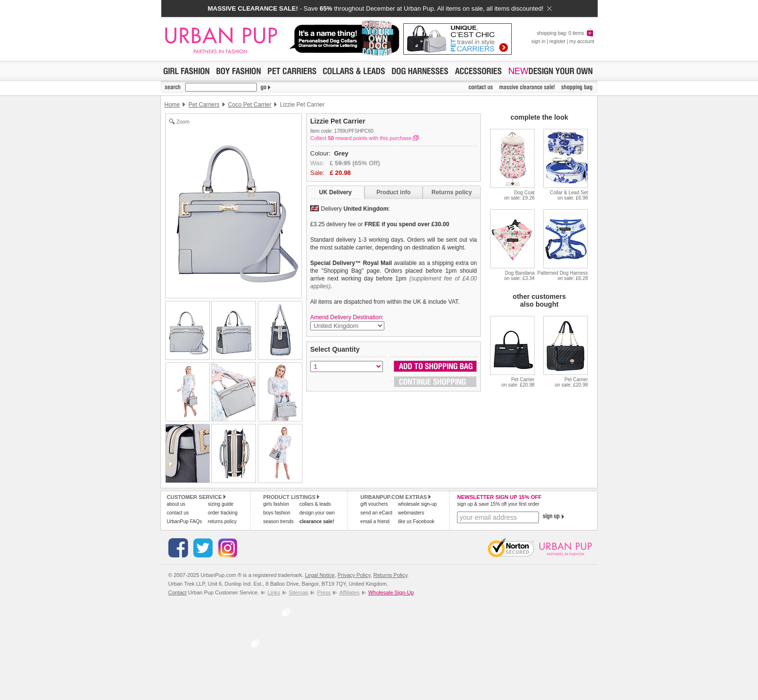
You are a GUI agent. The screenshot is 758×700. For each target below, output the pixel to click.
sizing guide (221, 504)
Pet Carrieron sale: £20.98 (518, 382)
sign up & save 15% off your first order (498, 504)
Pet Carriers (204, 105)
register (557, 41)
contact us (178, 513)
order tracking (223, 513)
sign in (538, 41)
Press (324, 592)
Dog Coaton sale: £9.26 (519, 195)
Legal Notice (320, 575)
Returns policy (451, 192)
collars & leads (315, 504)
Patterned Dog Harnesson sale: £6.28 (562, 276)
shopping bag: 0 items (565, 33)
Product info (394, 192)
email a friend (375, 521)
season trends (278, 521)
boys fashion (277, 513)
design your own (317, 513)
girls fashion (276, 504)
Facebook (416, 521)
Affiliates (349, 592)
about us (176, 504)
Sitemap (299, 592)
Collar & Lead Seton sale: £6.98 (569, 195)
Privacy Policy (354, 575)
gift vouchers (374, 504)
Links (274, 592)
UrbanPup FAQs (184, 521)
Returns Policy (390, 575)
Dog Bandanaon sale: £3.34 (519, 276)
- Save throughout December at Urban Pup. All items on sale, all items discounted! (379, 8)
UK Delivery (335, 192)
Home (172, 105)
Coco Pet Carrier (249, 105)
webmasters (411, 513)
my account (582, 41)
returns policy (222, 521)
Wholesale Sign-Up (391, 592)
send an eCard (377, 513)
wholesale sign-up (417, 504)
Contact (177, 592)
